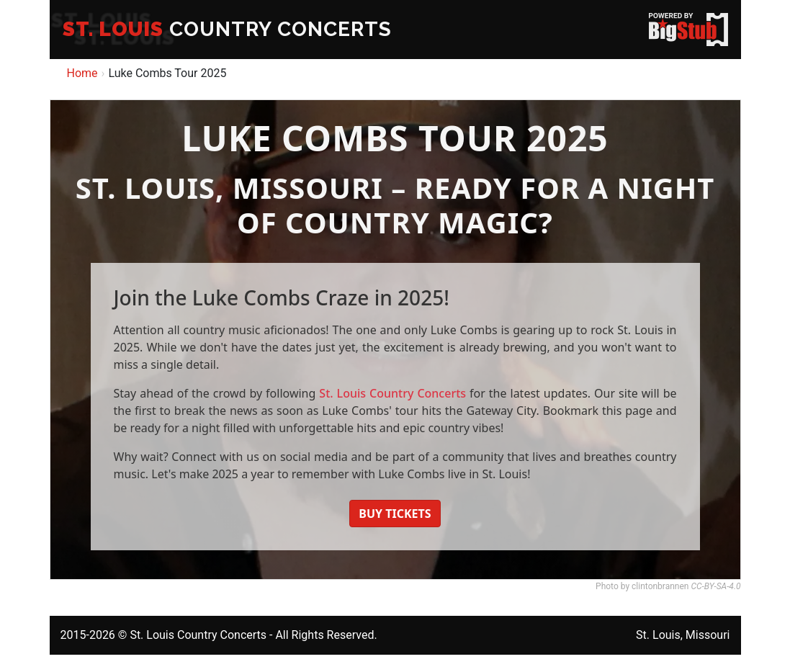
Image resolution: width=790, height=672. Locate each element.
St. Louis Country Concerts (392, 393)
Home (82, 73)
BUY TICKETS (395, 514)
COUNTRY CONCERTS (227, 29)
